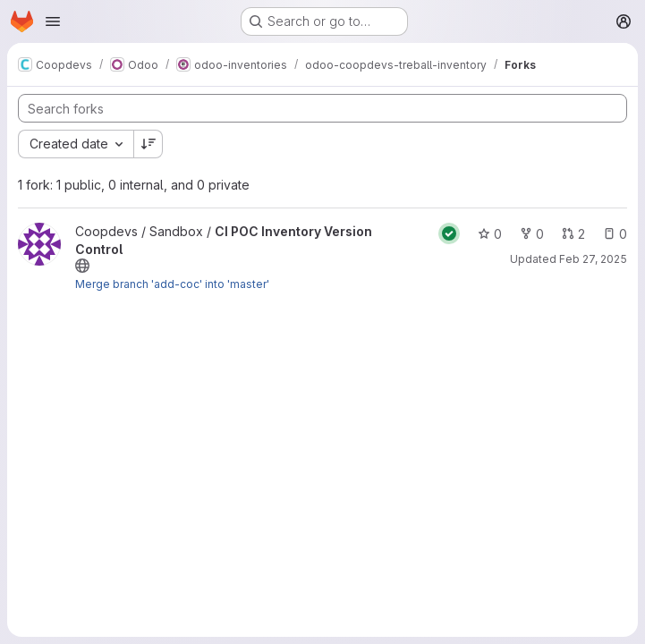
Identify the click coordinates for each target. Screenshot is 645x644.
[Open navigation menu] (53, 21)
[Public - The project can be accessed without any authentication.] (82, 266)
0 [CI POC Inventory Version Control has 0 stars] (490, 234)
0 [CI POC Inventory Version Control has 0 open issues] (615, 234)
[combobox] (76, 144)
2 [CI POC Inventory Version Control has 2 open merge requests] (573, 234)
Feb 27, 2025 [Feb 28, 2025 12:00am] (593, 259)
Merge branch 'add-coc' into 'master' (172, 284)
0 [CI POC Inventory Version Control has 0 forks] (532, 234)
